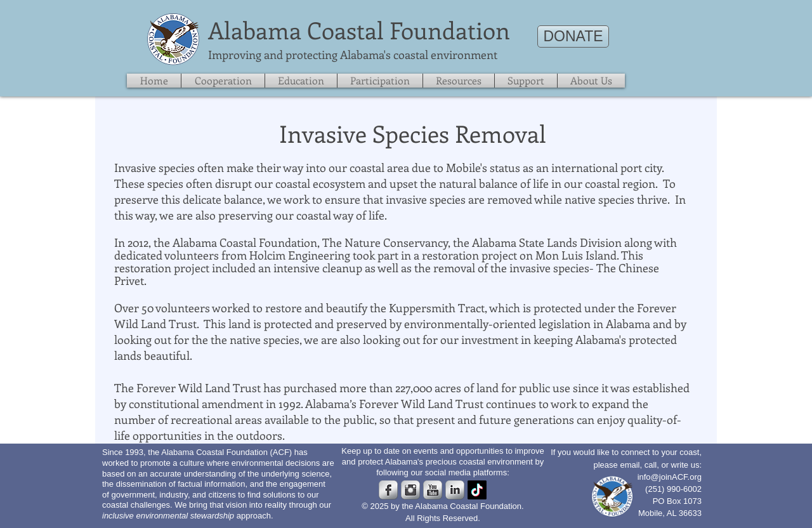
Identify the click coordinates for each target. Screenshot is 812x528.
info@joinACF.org (670, 477)
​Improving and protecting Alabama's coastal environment (353, 55)
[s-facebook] (388, 490)
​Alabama (255, 30)
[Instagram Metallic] (410, 490)
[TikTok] (477, 490)
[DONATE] (573, 36)
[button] (526, 81)
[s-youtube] (433, 490)
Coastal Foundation (409, 30)
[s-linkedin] (455, 490)
